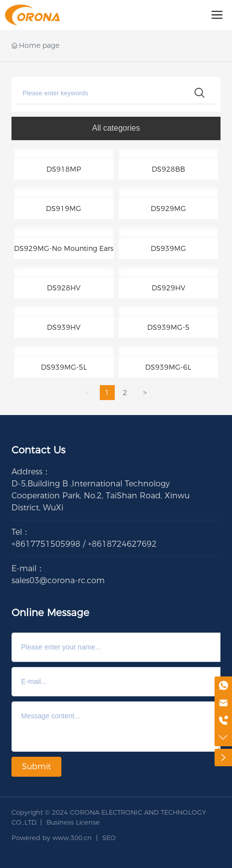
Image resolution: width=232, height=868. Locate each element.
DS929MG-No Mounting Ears (64, 248)
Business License (73, 822)
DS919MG (64, 209)
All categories (116, 128)
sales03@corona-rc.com (58, 580)
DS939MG (168, 248)
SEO (109, 838)
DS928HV (64, 288)
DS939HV (64, 327)
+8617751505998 (46, 544)
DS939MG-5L (64, 367)
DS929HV (168, 288)
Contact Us (38, 450)
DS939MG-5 (168, 327)
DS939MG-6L (168, 367)
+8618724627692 (122, 544)
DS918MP (64, 169)
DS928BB (168, 169)
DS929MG (168, 209)
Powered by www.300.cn (52, 838)
